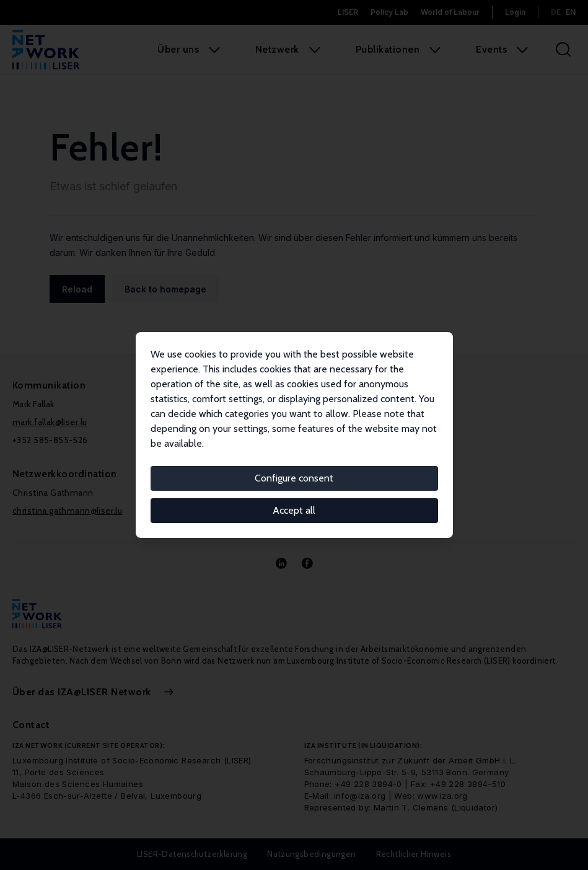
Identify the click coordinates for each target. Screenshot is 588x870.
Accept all (294, 510)
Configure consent (294, 478)
